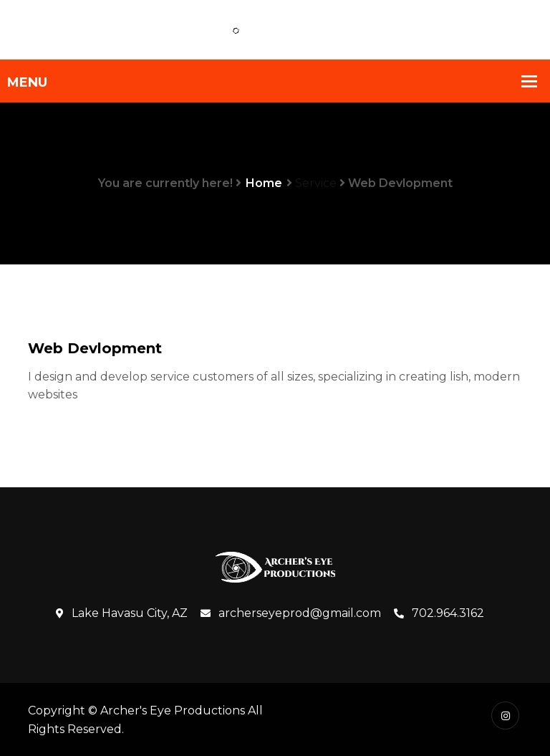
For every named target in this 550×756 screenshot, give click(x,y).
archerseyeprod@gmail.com (291, 613)
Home (264, 183)
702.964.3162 (439, 613)
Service (316, 183)
